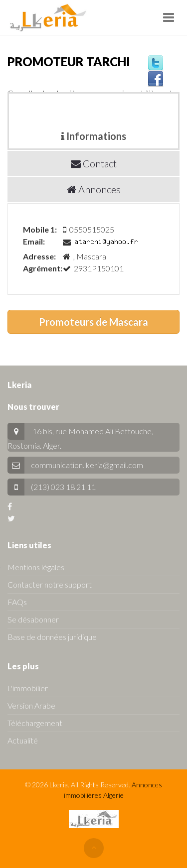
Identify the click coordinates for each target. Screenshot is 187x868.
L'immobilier (28, 688)
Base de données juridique (52, 637)
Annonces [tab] (94, 189)
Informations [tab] (93, 136)
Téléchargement (35, 723)
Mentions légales (36, 567)
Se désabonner (33, 619)
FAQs (17, 602)
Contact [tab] (94, 163)
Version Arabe (31, 705)
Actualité (23, 740)
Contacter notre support (50, 584)
